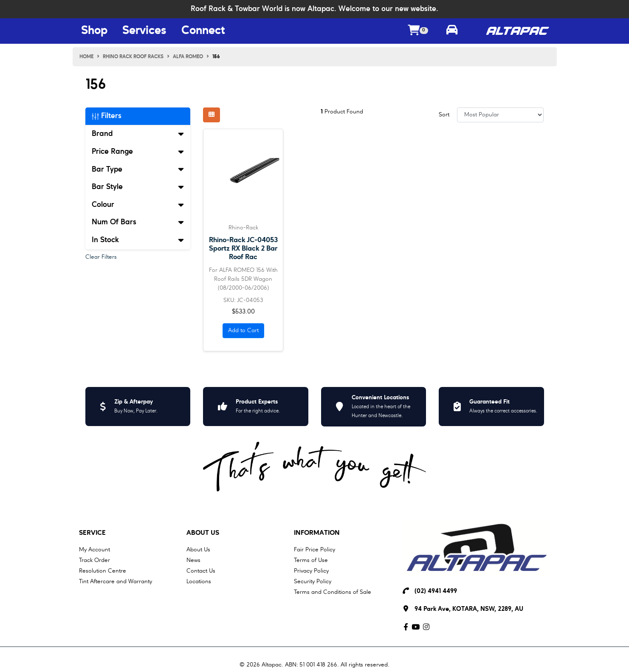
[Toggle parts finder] (452, 31)
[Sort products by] (501, 115)
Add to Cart (243, 330)
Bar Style (138, 187)
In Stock (138, 240)
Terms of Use (311, 560)
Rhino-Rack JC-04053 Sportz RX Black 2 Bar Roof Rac (243, 249)
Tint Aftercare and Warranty (116, 582)
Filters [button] (107, 116)
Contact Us (201, 571)
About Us (203, 533)
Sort (444, 115)
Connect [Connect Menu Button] (203, 31)
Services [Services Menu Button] (144, 31)
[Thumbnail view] (212, 115)
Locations (199, 582)
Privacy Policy (311, 571)
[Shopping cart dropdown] (418, 31)
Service (92, 533)
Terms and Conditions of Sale (333, 592)
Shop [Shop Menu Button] (94, 31)
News (193, 560)
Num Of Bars (138, 222)
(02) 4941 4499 (436, 592)
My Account (94, 550)
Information (317, 533)
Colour (138, 205)
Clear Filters (101, 257)
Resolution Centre (103, 571)
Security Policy (313, 582)
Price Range (138, 152)
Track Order (94, 560)
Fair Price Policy (314, 550)
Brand (138, 134)
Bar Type (138, 169)
